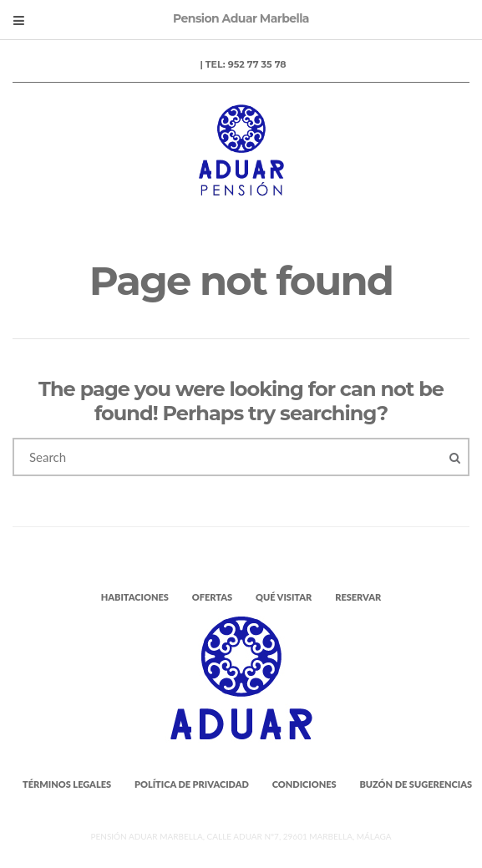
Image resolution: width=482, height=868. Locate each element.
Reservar (358, 597)
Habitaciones (135, 597)
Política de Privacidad (192, 784)
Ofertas (212, 597)
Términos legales (67, 784)
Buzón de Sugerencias (416, 784)
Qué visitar (284, 597)
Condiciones (304, 784)
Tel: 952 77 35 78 (246, 64)
